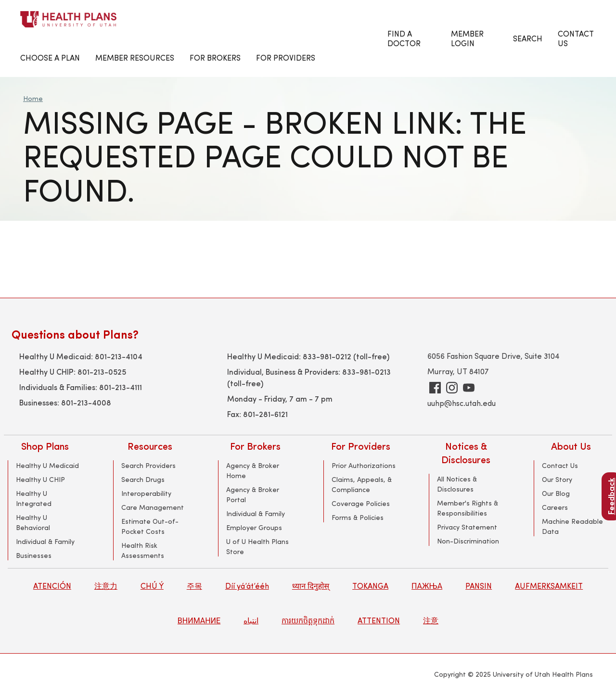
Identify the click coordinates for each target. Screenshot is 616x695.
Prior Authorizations (364, 465)
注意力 (106, 586)
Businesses (34, 555)
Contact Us (560, 465)
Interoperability (146, 493)
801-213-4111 (121, 387)
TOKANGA (370, 586)
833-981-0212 (327, 356)
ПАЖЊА (427, 586)
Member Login (467, 38)
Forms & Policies (358, 517)
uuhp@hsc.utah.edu (462, 403)
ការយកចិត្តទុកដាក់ (308, 620)
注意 (431, 620)
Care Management (153, 507)
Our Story (557, 479)
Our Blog (556, 493)
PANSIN (479, 586)
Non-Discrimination (468, 541)
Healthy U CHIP (40, 479)
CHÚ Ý (152, 586)
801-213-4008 (86, 402)
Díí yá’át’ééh (247, 586)
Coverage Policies (361, 503)
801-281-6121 (265, 414)
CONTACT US (576, 38)
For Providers (286, 57)
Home (33, 98)
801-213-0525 (102, 371)
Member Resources (135, 57)
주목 (194, 586)
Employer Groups (254, 527)
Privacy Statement (467, 527)
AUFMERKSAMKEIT (549, 586)
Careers (555, 507)
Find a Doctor (404, 38)
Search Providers (148, 465)
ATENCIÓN (52, 586)
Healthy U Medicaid (47, 465)
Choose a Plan (50, 57)
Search (528, 38)
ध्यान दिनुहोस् (311, 586)
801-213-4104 (119, 356)
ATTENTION (379, 620)
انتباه (251, 620)
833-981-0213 (366, 371)
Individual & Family (45, 541)
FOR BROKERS (215, 57)
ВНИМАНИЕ (199, 620)
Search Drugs (143, 479)
